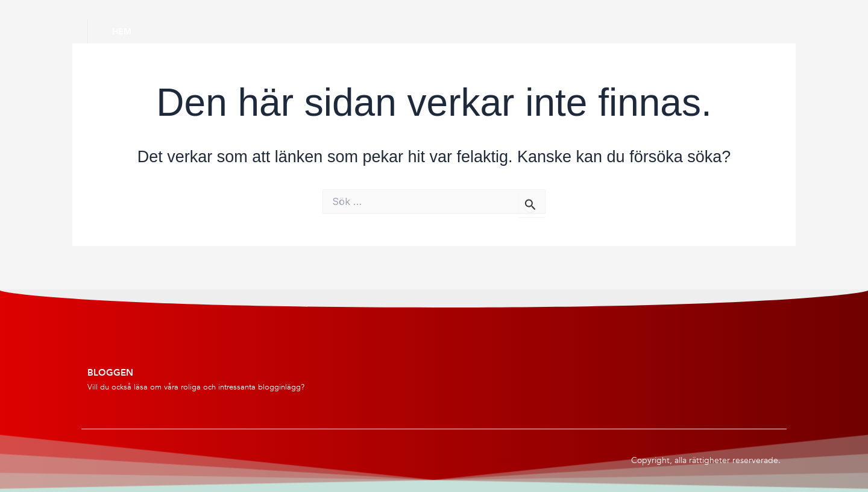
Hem (122, 31)
